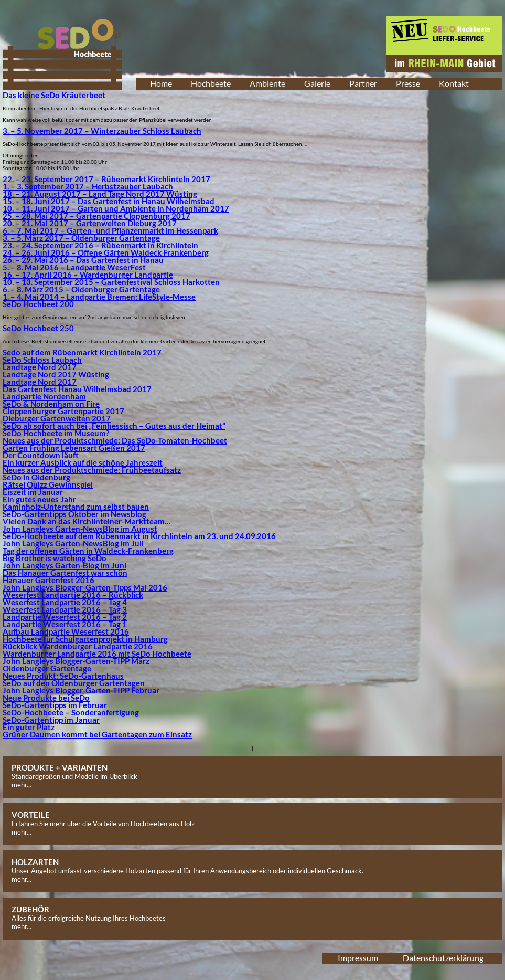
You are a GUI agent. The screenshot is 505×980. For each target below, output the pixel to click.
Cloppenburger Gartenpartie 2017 (63, 411)
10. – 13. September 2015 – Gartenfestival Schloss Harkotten (111, 282)
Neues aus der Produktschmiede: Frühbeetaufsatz (92, 470)
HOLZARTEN (35, 862)
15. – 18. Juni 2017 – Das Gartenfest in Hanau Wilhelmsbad (109, 201)
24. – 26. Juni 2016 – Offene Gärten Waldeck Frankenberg (106, 252)
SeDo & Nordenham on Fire (51, 404)
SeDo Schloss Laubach (42, 360)
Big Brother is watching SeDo (55, 558)
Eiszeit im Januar (33, 492)
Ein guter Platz (29, 727)
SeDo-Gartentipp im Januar (51, 720)
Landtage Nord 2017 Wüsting (56, 374)
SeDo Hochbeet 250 (38, 328)
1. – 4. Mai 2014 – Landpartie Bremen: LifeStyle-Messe (99, 297)
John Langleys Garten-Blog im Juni (65, 565)
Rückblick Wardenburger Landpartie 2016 (78, 646)
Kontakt (454, 83)
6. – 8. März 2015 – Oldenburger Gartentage (81, 289)
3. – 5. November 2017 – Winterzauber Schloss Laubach (102, 131)
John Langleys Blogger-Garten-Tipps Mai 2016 (85, 587)
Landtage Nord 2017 (40, 367)
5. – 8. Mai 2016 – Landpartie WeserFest (74, 267)
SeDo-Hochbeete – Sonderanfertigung (71, 712)
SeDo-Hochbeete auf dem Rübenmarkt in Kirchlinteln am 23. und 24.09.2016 (139, 536)
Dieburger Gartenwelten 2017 (57, 418)
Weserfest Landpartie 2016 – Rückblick (73, 595)
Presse (408, 83)
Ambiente (267, 83)
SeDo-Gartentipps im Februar (55, 705)
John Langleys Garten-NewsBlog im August (80, 529)
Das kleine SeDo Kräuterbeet (54, 95)
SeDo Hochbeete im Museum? (56, 433)
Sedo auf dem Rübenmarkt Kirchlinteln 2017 (82, 352)
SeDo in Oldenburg (36, 477)
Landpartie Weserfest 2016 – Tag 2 (65, 617)
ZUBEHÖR (30, 909)
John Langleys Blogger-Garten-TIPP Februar (81, 690)
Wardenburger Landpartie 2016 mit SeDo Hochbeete (97, 654)
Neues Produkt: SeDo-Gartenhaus (63, 676)
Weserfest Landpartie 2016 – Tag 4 (65, 602)
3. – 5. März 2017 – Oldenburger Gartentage (81, 238)
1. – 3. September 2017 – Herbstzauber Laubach (88, 186)
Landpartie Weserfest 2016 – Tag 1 (65, 624)
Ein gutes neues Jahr (39, 499)
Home (161, 83)
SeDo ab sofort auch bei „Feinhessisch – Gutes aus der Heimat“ (114, 426)
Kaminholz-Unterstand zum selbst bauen (76, 507)
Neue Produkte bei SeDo (46, 698)
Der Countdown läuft (41, 455)
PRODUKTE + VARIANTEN (60, 767)
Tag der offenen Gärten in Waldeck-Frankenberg (88, 551)
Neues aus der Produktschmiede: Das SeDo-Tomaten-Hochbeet (115, 440)
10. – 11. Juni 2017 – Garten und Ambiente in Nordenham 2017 (116, 208)
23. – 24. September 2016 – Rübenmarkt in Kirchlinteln (100, 245)
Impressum (358, 958)
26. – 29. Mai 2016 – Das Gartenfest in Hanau (83, 260)
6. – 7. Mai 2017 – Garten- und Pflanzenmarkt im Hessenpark (110, 230)
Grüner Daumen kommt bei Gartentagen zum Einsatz (97, 734)
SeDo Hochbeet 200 (38, 304)
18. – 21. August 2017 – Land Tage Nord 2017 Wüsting (100, 194)
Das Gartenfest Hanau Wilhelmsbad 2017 (77, 389)
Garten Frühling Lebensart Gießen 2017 (74, 448)
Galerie (317, 83)
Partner (363, 83)
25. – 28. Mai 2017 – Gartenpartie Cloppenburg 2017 (96, 216)
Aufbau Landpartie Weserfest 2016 (66, 631)
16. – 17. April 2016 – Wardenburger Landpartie (88, 275)
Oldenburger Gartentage (47, 668)
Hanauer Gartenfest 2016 (49, 580)
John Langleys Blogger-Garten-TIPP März (76, 661)
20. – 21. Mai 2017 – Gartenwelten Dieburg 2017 (90, 223)
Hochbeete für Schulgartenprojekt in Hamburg (85, 639)
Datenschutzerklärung (443, 958)
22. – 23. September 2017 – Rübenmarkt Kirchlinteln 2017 (106, 179)
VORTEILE (31, 815)
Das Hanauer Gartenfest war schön (65, 573)
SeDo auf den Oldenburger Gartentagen (74, 683)
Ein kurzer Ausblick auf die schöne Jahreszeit (83, 462)
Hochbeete (211, 83)
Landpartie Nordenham (44, 396)
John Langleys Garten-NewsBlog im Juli (73, 543)
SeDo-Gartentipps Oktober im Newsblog (74, 514)
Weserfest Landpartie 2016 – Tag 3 (65, 609)
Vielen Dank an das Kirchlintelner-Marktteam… (87, 521)
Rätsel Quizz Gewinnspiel (48, 484)
